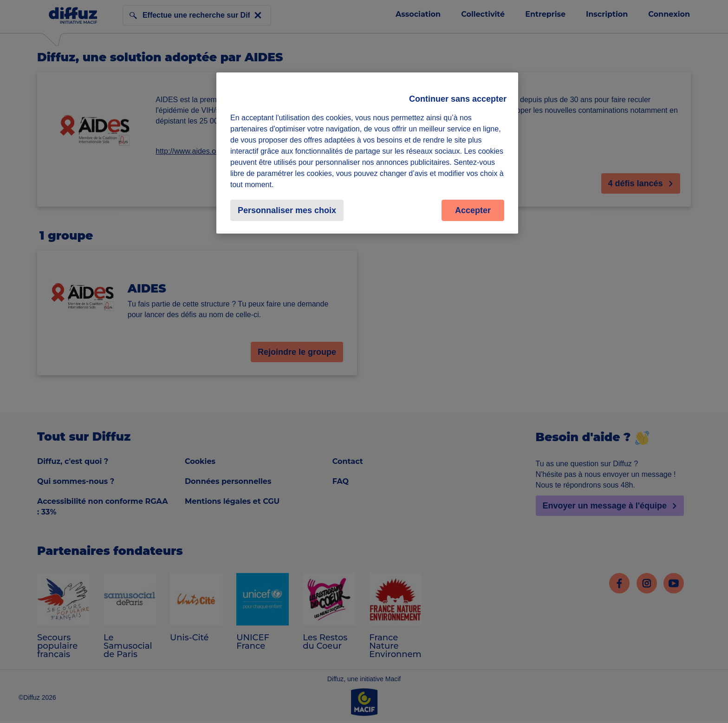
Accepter (473, 210)
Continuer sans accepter (458, 99)
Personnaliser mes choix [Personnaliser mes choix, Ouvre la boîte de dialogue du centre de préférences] (287, 210)
